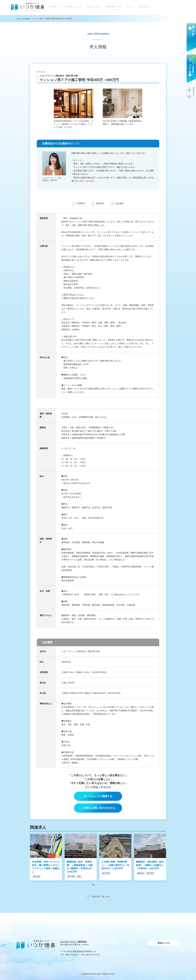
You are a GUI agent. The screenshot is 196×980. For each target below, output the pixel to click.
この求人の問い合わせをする (98, 808)
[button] (93, 885)
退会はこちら (164, 943)
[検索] (182, 7)
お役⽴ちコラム (94, 7)
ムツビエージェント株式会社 (74, 942)
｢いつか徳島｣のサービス (72, 7)
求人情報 (52, 7)
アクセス (130, 7)
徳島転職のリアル (114, 7)
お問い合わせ (144, 7)
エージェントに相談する (98, 796)
